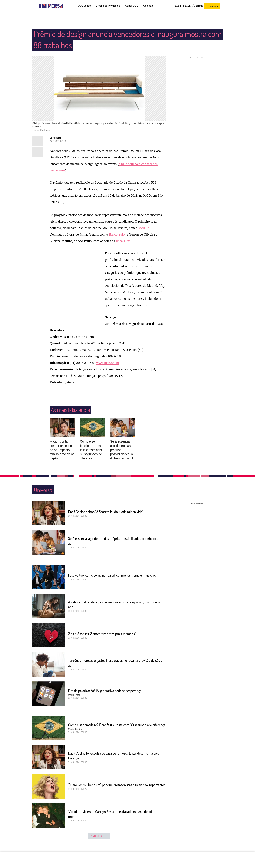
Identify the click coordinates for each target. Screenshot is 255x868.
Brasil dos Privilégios (108, 6)
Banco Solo (117, 234)
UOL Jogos (84, 6)
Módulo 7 (145, 228)
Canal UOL (131, 6)
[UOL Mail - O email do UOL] (185, 6)
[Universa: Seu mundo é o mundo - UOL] (51, 6)
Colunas (148, 6)
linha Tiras (123, 241)
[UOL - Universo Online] (66, 6)
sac (177, 6)
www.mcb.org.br (108, 363)
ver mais (99, 836)
